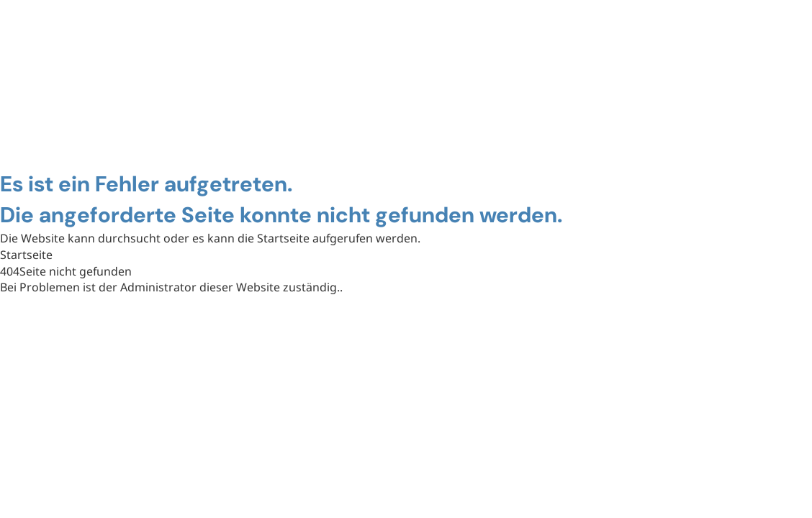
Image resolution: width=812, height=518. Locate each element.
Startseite (26, 255)
